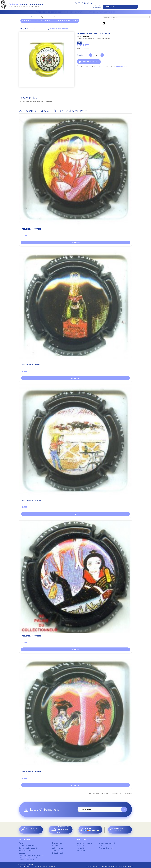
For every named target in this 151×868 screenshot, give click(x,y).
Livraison (22, 853)
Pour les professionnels (106, 848)
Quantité (80, 55)
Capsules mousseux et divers (63, 17)
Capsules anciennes (47, 17)
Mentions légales (57, 851)
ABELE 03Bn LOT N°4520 (31, 365)
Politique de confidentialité (27, 860)
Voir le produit (75, 242)
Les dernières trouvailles (52, 12)
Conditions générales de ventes (29, 848)
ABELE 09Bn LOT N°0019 (31, 636)
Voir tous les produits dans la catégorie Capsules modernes (110, 794)
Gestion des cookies (58, 853)
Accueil (39, 12)
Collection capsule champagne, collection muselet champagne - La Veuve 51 (32, 856)
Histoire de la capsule (26, 851)
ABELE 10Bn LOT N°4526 (31, 772)
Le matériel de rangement (106, 12)
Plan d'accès (56, 846)
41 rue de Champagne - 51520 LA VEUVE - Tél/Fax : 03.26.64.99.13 (37, 866)
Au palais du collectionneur (27, 846)
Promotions (68, 12)
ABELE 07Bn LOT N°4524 (31, 501)
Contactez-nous (57, 843)
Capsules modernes (34, 17)
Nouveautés (79, 12)
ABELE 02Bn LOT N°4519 (31, 229)
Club (100, 846)
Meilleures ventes (57, 848)
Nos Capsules (90, 12)
